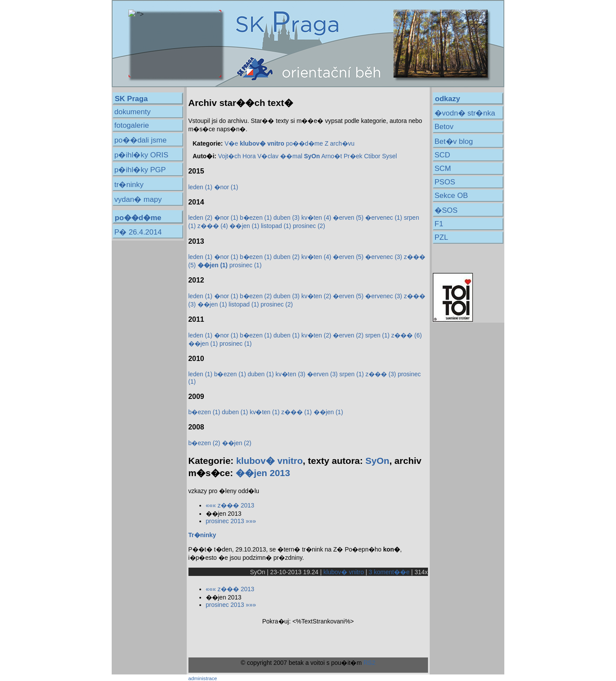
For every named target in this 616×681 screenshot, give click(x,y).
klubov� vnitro (269, 461)
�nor (226, 187)
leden (200, 187)
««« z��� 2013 (230, 505)
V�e (231, 143)
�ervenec (384, 218)
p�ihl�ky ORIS (141, 155)
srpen (377, 335)
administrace (203, 678)
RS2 (369, 663)
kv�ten (316, 218)
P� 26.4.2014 (138, 232)
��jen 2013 (263, 473)
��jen (244, 226)
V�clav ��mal (280, 156)
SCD (442, 155)
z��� (213, 226)
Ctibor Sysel (380, 156)
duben (287, 218)
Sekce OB (451, 196)
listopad (276, 226)
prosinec (309, 226)
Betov (444, 127)
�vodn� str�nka (465, 113)
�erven (348, 218)
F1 (439, 224)
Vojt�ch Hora (237, 156)
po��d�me (304, 143)
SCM (443, 169)
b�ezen (256, 218)
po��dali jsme (140, 140)
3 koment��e (389, 572)
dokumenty (132, 112)
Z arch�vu (339, 143)
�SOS (446, 210)
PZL (441, 237)
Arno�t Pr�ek (342, 156)
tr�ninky (129, 185)
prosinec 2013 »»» (231, 521)
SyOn (378, 461)
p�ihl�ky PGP (140, 170)
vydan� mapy (138, 199)
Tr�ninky (202, 535)
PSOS (445, 182)
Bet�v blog (454, 141)
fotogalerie (132, 125)
